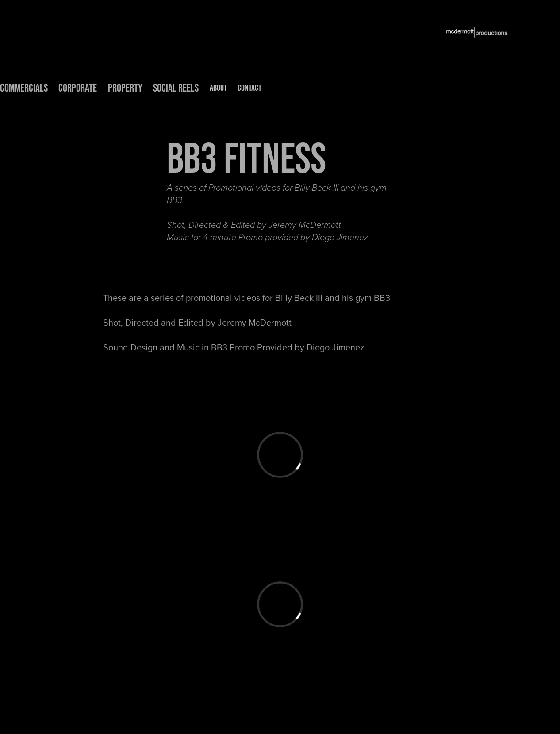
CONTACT (249, 88)
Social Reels (176, 88)
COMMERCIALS (24, 88)
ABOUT (218, 88)
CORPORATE (78, 88)
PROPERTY (125, 88)
